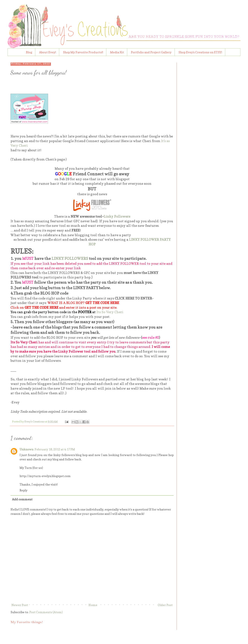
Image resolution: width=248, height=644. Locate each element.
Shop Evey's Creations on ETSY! (200, 52)
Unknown (26, 449)
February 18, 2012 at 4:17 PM (55, 449)
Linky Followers (117, 216)
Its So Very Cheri (110, 312)
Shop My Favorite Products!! (83, 52)
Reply (23, 490)
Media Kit (117, 52)
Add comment (22, 499)
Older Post (165, 605)
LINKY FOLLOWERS (70, 258)
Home (93, 605)
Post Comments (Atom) (46, 612)
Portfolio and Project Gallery (151, 52)
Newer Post (20, 605)
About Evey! (48, 52)
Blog (29, 52)
